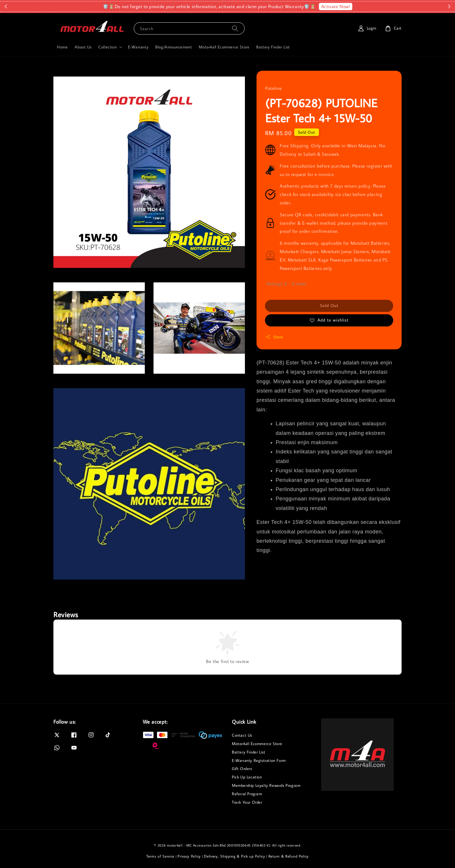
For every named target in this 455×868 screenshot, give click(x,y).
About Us (83, 47)
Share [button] (274, 337)
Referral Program (247, 794)
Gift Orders (242, 769)
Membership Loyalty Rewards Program (266, 785)
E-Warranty (138, 47)
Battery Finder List (273, 47)
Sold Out (329, 305)
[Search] (235, 28)
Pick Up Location (247, 777)
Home (62, 47)
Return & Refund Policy (289, 856)
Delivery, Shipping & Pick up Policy (235, 856)
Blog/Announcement (174, 47)
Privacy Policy (189, 856)
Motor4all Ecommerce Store (224, 47)
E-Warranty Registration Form (259, 760)
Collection (108, 47)
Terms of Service (160, 856)
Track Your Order (247, 802)
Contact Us (242, 735)
